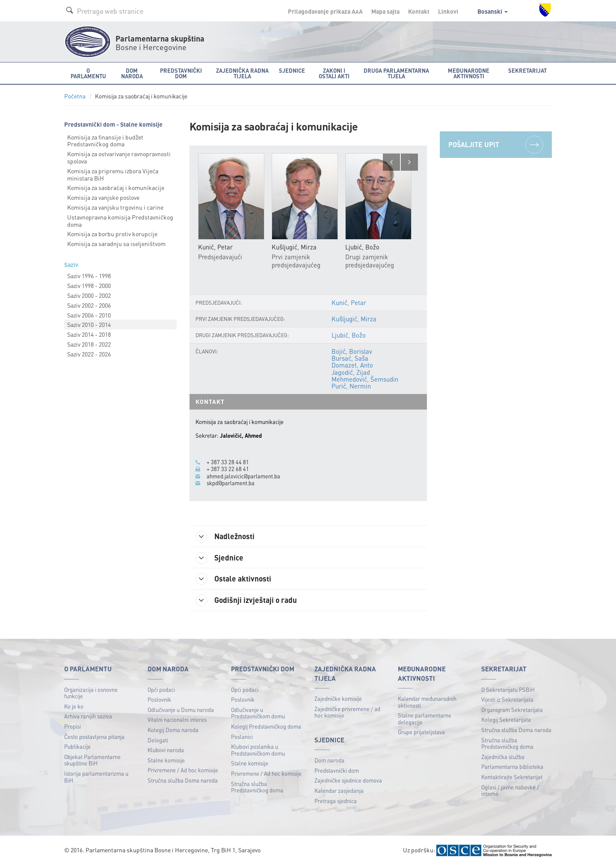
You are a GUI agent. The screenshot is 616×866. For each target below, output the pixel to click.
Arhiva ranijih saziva (88, 716)
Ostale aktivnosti (234, 579)
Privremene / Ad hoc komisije (183, 770)
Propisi (73, 727)
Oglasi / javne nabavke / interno (510, 791)
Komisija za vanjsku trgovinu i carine (115, 207)
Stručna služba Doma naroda (183, 781)
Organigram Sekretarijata (512, 710)
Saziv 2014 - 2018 (89, 334)
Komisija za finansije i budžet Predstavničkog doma (105, 141)
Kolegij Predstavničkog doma (266, 727)
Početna (75, 96)
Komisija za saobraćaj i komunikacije (116, 187)
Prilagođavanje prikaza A (325, 11)
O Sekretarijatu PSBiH (508, 690)
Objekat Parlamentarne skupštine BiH (92, 761)
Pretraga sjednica (336, 801)
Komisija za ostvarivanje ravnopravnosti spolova (119, 157)
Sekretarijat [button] (527, 70)
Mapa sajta (385, 11)
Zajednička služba (503, 757)
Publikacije (77, 747)
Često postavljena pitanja (94, 737)
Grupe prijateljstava (421, 732)
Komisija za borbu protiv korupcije (112, 234)
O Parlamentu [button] (88, 73)
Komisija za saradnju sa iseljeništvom (116, 243)
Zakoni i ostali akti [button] (334, 73)
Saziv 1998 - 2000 (89, 285)
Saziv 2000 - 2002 (89, 295)
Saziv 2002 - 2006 (89, 305)
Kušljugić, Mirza (354, 319)
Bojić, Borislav (352, 351)
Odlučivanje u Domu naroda (181, 710)
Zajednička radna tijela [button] (242, 73)
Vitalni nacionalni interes (177, 720)
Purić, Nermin (351, 386)
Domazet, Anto (352, 365)
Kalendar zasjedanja (339, 791)
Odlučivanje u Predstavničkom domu (258, 713)
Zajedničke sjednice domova (348, 781)
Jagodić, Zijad (351, 372)
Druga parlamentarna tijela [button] (396, 73)
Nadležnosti (226, 537)
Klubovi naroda (166, 750)
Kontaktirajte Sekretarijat (512, 777)
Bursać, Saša (350, 358)
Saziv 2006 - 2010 (89, 315)
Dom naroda (329, 761)
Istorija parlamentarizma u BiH (96, 777)
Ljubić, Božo (349, 335)
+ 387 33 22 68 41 (228, 469)
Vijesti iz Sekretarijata (507, 700)
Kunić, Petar (349, 303)
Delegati (158, 740)
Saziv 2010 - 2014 (89, 324)
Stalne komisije (166, 761)
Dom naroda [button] (132, 73)
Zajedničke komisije (338, 699)
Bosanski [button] (493, 11)
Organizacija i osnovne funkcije (91, 693)
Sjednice (220, 558)
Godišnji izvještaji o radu (247, 601)
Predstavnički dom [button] (181, 73)
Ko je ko (74, 707)
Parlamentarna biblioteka (512, 767)
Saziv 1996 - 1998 (89, 276)
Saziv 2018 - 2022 (89, 344)
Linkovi (448, 11)
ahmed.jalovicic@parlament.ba (243, 476)
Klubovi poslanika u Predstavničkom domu (258, 750)
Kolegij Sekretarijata (506, 720)
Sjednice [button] (292, 70)
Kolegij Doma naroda (173, 730)
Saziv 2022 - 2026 (89, 354)
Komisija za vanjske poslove (103, 197)
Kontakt (419, 11)
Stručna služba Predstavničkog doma (257, 787)
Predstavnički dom (337, 771)
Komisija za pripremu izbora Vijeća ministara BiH (113, 174)
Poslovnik (159, 700)
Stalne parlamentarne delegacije (425, 719)
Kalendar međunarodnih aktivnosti (427, 702)
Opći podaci (161, 690)
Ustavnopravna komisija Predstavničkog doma (120, 221)
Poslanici (242, 737)
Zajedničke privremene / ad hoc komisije (347, 713)
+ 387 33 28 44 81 (228, 462)
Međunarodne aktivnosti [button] (469, 73)
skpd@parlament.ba (231, 483)
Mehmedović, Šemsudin (365, 379)
